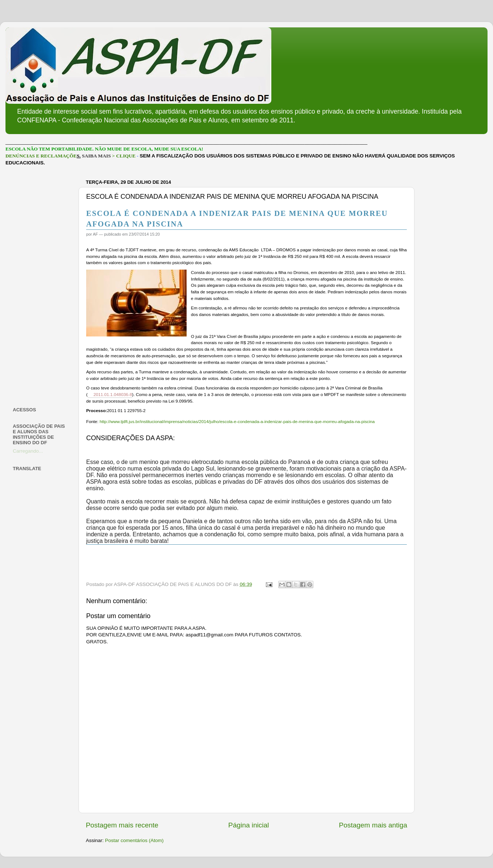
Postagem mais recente (122, 825)
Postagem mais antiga (373, 825)
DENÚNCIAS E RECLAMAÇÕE (41, 156)
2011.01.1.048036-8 (113, 395)
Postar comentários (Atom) (135, 840)
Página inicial (249, 825)
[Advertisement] (41, 286)
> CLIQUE (124, 156)
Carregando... (28, 451)
